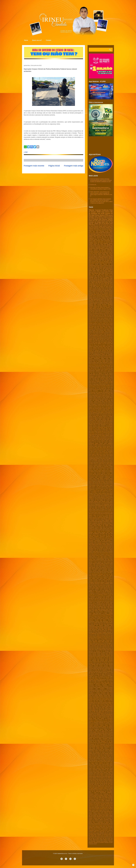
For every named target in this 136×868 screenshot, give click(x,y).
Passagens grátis (93, 689)
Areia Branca (105, 212)
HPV (108, 572)
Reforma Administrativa (94, 359)
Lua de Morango (98, 601)
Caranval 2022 (110, 446)
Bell (97, 430)
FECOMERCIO (96, 534)
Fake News (110, 535)
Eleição (99, 254)
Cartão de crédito (95, 454)
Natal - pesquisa (98, 640)
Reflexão (107, 745)
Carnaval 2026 (105, 447)
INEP (112, 574)
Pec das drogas (96, 692)
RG (112, 733)
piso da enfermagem (104, 261)
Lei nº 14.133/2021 (107, 596)
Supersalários (110, 779)
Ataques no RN (104, 412)
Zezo (102, 818)
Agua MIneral (100, 281)
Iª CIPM (107, 340)
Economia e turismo (104, 515)
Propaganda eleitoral (98, 729)
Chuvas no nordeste (93, 465)
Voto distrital (93, 816)
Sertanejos (91, 774)
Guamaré (98, 210)
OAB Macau (110, 349)
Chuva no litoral (106, 462)
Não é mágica (95, 650)
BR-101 (102, 423)
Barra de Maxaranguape (98, 427)
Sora (112, 778)
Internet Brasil (98, 298)
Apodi (104, 239)
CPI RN (91, 252)
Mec (92, 230)
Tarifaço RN (97, 787)
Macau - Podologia (109, 613)
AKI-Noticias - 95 (97, 391)
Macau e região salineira (99, 256)
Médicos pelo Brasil (109, 639)
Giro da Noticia (109, 565)
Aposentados (110, 407)
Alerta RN (110, 402)
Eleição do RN (102, 522)
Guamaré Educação (103, 569)
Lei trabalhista (99, 597)
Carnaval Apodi (96, 449)
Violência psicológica (93, 814)
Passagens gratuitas (109, 687)
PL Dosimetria (101, 677)
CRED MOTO (107, 439)
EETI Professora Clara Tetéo (97, 514)
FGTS (107, 247)
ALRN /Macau (106, 391)
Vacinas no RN (92, 803)
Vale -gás (107, 805)
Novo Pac (97, 349)
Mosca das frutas (109, 636)
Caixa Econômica (92, 319)
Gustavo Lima (92, 572)
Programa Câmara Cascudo (106, 725)
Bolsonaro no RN (101, 433)
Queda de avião (101, 733)
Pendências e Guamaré (94, 693)
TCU (106, 784)
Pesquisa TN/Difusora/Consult (95, 698)
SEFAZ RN (110, 760)
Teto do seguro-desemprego (98, 791)
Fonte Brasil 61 (94, 554)
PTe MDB (94, 682)
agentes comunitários (104, 820)
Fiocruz (106, 551)
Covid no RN (91, 325)
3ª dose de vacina (100, 386)
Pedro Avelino (110, 301)
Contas (94, 479)
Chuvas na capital (97, 464)
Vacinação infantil (109, 803)
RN (99, 213)
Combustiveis (107, 241)
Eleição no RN (96, 268)
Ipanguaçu (106, 243)
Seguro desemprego (93, 770)
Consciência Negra (93, 477)
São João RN (100, 782)
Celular (90, 321)
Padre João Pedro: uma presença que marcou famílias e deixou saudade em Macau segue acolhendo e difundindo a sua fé (101, 194)
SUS (101, 239)
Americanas (108, 311)
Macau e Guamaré (105, 248)
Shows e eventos (104, 775)
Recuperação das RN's (94, 744)
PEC (109, 670)
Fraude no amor (96, 557)
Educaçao (96, 226)
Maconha (97, 620)
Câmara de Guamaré (97, 292)
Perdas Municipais (98, 694)
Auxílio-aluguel (110, 421)
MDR (111, 272)
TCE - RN (99, 784)
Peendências (105, 692)
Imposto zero (100, 577)
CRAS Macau (96, 286)
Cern (112, 321)
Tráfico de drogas (98, 797)
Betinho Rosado (98, 431)
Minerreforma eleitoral (96, 630)
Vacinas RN (110, 371)
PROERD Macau (109, 678)
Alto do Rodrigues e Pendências (95, 404)
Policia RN (94, 706)
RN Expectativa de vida (106, 736)
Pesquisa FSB (92, 697)
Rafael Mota (98, 357)
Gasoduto (105, 561)
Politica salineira (92, 709)
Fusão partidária (100, 558)
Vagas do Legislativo (100, 805)
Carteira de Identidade (104, 453)
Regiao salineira (96, 748)
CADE (105, 315)
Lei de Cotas (96, 596)
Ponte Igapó (98, 712)
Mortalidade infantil (106, 634)
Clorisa (104, 469)
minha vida (108, 376)
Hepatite (111, 572)
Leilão (99, 342)
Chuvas (98, 265)
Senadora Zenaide (93, 772)
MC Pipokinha (98, 604)
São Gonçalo (99, 780)
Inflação (105, 578)
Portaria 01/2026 (97, 713)
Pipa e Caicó (107, 701)
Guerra (105, 338)
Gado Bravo (110, 559)
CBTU (109, 434)
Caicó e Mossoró (109, 441)
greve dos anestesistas (108, 826)
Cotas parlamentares (103, 487)
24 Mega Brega (97, 310)
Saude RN (103, 244)
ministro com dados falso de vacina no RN (103, 832)
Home (26, 40)
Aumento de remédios (108, 417)
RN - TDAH (103, 735)
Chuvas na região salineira (107, 464)
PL (94, 675)
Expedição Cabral (93, 532)
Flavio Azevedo (103, 553)
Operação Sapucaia (104, 663)
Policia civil (97, 239)
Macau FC (111, 615)
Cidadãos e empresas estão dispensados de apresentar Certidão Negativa (101, 466)
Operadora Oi (92, 651)
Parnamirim (104, 229)
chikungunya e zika (93, 376)
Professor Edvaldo (104, 356)
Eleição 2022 (98, 223)
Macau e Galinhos (97, 619)
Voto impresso (99, 816)
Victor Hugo (104, 811)
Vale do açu (91, 806)
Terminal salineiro (99, 790)
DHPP (94, 496)
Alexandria (91, 403)
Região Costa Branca (107, 359)
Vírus (104, 816)
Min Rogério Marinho (98, 346)
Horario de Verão (92, 573)
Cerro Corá (91, 461)
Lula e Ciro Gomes (106, 601)
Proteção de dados (93, 731)
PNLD (100, 678)
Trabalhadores (110, 793)
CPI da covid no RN (105, 317)
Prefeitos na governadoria (107, 718)
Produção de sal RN (103, 724)
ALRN (103, 213)
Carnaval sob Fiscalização (107, 452)
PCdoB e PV (92, 670)
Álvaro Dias (102, 838)
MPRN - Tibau (107, 608)
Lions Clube (107, 600)
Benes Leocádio (102, 430)
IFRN (100, 219)
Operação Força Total (103, 658)
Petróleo (108, 353)
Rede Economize (105, 357)
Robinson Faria (110, 755)
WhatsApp (99, 817)
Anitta (102, 406)
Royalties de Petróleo (96, 759)
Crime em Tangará (99, 489)
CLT (95, 435)
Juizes (111, 586)
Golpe (97, 566)
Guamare (94, 338)
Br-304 (97, 264)
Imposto (111, 576)
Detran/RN (97, 329)
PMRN (111, 677)
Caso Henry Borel (93, 456)
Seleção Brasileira (102, 770)
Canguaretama (92, 265)
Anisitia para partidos (93, 406)
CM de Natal (103, 285)
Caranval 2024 (92, 447)
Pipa (94, 701)
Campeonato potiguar (94, 443)
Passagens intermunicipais (106, 689)
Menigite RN (97, 627)
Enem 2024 (102, 268)
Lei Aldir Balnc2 (109, 593)
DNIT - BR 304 (101, 496)
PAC (108, 351)
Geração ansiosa (92, 563)
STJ (108, 363)
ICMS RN (98, 233)
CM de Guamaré (93, 219)
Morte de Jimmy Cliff (101, 635)
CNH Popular (102, 435)
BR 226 (96, 423)
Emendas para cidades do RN (105, 526)
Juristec (90, 588)
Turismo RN (96, 307)
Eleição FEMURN (105, 520)
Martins (108, 623)
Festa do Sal (97, 549)
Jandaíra (104, 298)
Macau (92, 210)
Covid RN (110, 265)
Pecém (101, 692)
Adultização (95, 399)
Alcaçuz (106, 281)
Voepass (107, 814)
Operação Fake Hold (93, 658)
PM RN (108, 677)
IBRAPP (90, 340)
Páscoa (106, 732)
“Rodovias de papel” (108, 842)
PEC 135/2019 (95, 671)
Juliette (109, 271)
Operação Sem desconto (100, 351)
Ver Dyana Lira (94, 373)
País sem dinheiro (103, 690)
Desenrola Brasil (93, 254)
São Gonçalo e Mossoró (108, 780)
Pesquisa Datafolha (108, 302)
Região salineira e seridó (107, 748)
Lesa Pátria (91, 600)
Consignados (101, 477)
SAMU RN (105, 760)
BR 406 (99, 423)
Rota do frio (110, 756)
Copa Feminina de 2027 (103, 480)
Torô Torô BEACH (109, 791)
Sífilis (90, 784)
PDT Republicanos (104, 670)
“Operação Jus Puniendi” (99, 842)
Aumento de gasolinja (98, 417)
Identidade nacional (102, 576)
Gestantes (98, 563)
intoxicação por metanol (96, 829)
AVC (112, 392)
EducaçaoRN (105, 516)
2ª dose (108, 384)
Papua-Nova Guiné (109, 683)
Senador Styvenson (96, 367)
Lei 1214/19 (97, 593)
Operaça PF (92, 351)
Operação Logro (96, 661)
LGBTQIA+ (97, 589)
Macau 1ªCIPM (105, 615)
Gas (95, 561)
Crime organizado (105, 290)
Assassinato (96, 251)
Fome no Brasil (96, 295)
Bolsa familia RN (96, 315)
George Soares (102, 336)
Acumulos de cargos (101, 398)
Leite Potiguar (104, 342)
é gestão (101, 840)
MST (112, 611)
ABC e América (107, 390)
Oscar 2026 (99, 669)
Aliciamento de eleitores (98, 403)
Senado (103, 365)
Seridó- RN (110, 772)
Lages (111, 341)
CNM (104, 235)
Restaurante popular (103, 751)
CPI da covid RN (102, 438)
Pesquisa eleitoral (105, 698)
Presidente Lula (92, 721)
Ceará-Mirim (98, 247)
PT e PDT (96, 301)
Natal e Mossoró (106, 640)
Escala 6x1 (104, 530)
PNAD (90, 678)
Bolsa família (107, 251)
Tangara (106, 786)
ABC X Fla (102, 390)
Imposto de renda (98, 243)
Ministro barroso (100, 631)
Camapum (111, 442)
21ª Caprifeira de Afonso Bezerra (101, 382)
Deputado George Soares (107, 501)
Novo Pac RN (107, 644)
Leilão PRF (97, 599)
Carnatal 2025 (102, 319)
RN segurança (92, 357)
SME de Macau (107, 762)
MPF (101, 233)
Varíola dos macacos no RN (104, 372)
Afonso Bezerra (100, 215)
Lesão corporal (97, 600)
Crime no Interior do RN (94, 491)
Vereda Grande (99, 810)
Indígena (94, 578)
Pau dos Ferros (104, 276)
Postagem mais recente (34, 166)
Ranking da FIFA (93, 741)
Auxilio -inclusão (106, 418)
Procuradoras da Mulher (94, 724)
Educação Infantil (95, 330)
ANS (104, 392)
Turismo (91, 307)
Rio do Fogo (103, 755)
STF (105, 218)
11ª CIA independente (104, 380)
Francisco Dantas (95, 555)
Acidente (97, 311)
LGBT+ (93, 589)
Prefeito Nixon (96, 718)
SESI (94, 762)
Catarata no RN (101, 457)
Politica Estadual (109, 706)
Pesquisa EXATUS (93, 303)
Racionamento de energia (94, 740)
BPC (90, 423)
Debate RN (105, 326)
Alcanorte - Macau (93, 402)
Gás (96, 572)
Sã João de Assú (93, 780)
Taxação (102, 787)
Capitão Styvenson (98, 446)
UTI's (97, 799)
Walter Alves (95, 375)
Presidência (110, 721)
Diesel (101, 329)
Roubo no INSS (100, 758)
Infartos (101, 578)
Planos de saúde (96, 704)
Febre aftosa (92, 269)
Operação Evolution (100, 656)
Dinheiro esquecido (102, 507)
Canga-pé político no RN (103, 445)
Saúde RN (110, 234)
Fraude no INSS (103, 334)
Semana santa (98, 365)
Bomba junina (92, 434)
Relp (104, 749)
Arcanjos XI (101, 408)
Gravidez (93, 568)
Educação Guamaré (97, 518)
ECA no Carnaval (104, 512)
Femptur (104, 543)
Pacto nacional (107, 352)
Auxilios (90, 421)
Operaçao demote (109, 651)
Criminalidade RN (95, 492)
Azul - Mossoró (98, 422)
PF (100, 229)
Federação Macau (93, 542)
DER (90, 326)
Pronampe (91, 729)
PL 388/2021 (108, 675)
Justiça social (107, 341)
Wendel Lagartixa (93, 250)
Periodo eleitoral (106, 694)
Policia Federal (100, 705)
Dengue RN (110, 326)
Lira (92, 601)
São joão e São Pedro (108, 783)
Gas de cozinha (100, 561)
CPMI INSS (101, 439)
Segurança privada (109, 768)
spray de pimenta (105, 836)
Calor (97, 319)
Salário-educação (106, 764)
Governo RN (100, 237)
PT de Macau (109, 238)
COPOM (94, 437)
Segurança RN (92, 235)
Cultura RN (104, 325)
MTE (90, 612)
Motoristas (91, 638)
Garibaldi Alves (95, 336)
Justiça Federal (95, 588)
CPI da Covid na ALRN (94, 438)
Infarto (98, 578)
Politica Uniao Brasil (100, 708)
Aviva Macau (91, 422)
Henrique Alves (92, 248)
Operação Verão (95, 665)
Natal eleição (110, 348)
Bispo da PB (104, 431)
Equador (96, 530)
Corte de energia (109, 324)
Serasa (101, 367)
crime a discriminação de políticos (101, 822)
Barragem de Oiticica (108, 427)
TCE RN (103, 784)
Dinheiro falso (110, 507)
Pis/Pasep (91, 239)
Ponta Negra (110, 710)
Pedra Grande (94, 353)
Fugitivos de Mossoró (108, 557)
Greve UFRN (92, 255)
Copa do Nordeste (109, 481)
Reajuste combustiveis (98, 743)
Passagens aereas (93, 687)
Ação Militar (104, 422)
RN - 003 (98, 735)
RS (104, 303)
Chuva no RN (104, 288)
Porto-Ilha (103, 714)
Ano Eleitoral (106, 406)
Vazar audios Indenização (94, 807)
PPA (104, 678)
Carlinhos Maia (99, 447)
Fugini (102, 557)
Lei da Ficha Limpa (93, 342)
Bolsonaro (105, 219)
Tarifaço (104, 280)
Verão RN (105, 810)
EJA (104, 514)
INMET (98, 271)
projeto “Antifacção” (98, 834)
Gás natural (104, 572)
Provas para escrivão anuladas (106, 731)
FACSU (111, 532)
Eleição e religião (109, 522)
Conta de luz (105, 289)
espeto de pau (110, 825)
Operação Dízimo (92, 656)
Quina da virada (108, 733)
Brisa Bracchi (103, 264)
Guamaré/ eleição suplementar (100, 570)
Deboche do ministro (105, 497)
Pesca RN (91, 696)
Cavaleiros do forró (109, 457)
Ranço (99, 741)
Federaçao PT (109, 541)
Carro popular (96, 453)
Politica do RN (95, 218)
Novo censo (97, 646)
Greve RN (98, 225)
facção (90, 826)
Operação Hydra (96, 659)
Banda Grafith (92, 241)
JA (104, 584)
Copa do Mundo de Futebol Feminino (97, 481)
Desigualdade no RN (99, 504)
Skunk (109, 778)
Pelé (98, 353)
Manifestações (92, 621)
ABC (98, 390)
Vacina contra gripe (105, 802)
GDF (106, 559)
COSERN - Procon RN (100, 437)
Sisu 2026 (105, 776)
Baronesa (91, 427)
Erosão (100, 530)
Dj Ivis (106, 510)
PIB (106, 674)
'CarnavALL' (102, 379)
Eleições (105, 523)
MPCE (111, 607)
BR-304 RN (99, 314)
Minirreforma (110, 630)
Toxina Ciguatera (105, 369)
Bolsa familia (110, 431)
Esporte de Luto (109, 530)
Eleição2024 (100, 523)
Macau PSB (103, 616)
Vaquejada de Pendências (99, 806)
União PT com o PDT (106, 799)
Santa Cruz (104, 766)
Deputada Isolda (97, 501)
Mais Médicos (103, 620)
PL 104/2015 (102, 675)
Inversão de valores (108, 581)
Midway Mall (98, 628)
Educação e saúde (99, 519)
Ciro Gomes (100, 322)
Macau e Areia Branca (103, 617)
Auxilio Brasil (110, 239)
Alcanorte (91, 251)
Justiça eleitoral (101, 341)
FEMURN (91, 229)
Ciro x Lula (106, 468)
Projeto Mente (92, 728)
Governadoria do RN (95, 337)
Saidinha (96, 763)
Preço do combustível (93, 722)
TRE (107, 230)
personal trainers (92, 833)
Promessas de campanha (107, 728)
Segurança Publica (100, 768)
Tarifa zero (110, 786)
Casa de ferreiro (109, 454)
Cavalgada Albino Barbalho (94, 458)
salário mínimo (97, 377)
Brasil (103, 222)
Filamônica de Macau (108, 550)
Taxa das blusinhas (106, 368)
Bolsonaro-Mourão (109, 433)
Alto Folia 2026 (102, 311)
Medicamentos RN (93, 625)
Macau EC (91, 345)
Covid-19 (105, 217)
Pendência (111, 692)
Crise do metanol (98, 325)
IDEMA (90, 298)
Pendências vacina (105, 693)
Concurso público (95, 476)
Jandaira (111, 243)
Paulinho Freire (102, 301)
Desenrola (111, 328)
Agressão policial (103, 400)
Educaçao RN (97, 228)
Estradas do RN (100, 531)
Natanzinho (95, 642)
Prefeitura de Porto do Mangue (106, 720)
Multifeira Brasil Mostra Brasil (100, 348)
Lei (90, 299)
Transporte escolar (98, 794)
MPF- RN (95, 608)
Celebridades (95, 460)
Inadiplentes (106, 577)
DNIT (97, 496)
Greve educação (109, 337)
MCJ (92, 256)
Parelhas (100, 686)
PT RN (102, 352)
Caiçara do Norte (104, 286)
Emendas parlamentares (102, 294)
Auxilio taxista (110, 419)
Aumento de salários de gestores (96, 418)
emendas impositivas (102, 825)
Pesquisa (111, 276)
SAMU (98, 363)
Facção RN (105, 535)
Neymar (97, 643)
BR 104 (92, 423)
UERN (97, 235)
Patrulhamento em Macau (94, 690)
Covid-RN (99, 290)
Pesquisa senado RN (97, 700)
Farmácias (111, 539)
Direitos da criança (109, 508)
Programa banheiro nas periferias (105, 727)
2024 (93, 382)
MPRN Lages (92, 611)
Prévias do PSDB (100, 732)
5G (96, 281)
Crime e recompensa (96, 488)
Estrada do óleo (92, 531)
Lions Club (102, 600)
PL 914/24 (95, 677)
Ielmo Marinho (104, 271)
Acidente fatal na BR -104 (107, 395)
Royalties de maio (104, 759)
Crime (111, 223)
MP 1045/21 (103, 605)
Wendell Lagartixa (93, 817)
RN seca (111, 737)
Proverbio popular (93, 732)
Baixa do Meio (97, 425)
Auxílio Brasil (104, 284)
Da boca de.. (110, 496)
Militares (106, 628)
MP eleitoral (108, 344)
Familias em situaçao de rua (102, 539)
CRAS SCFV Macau (96, 318)
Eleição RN (110, 229)
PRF (26, 152)
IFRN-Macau (101, 574)
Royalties (94, 363)
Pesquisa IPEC (102, 353)
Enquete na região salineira (100, 528)
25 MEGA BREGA (102, 384)
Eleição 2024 (105, 254)
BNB (95, 314)
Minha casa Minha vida (108, 346)
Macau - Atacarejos (95, 612)
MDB (92, 299)
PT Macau (102, 238)
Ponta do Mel (92, 712)
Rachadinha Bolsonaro (108, 739)
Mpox (90, 275)
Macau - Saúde (92, 615)
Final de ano (101, 551)
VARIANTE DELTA (99, 371)
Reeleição (111, 357)
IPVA (94, 298)
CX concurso (98, 441)
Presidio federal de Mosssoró (102, 721)
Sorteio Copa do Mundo (94, 779)
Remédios (104, 305)
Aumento (98, 263)
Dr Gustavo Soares (106, 329)
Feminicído (99, 543)
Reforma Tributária (108, 258)
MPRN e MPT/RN (99, 611)
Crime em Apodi (105, 488)
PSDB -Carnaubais (93, 681)
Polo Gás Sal (99, 709)
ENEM (111, 221)
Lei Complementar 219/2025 (101, 594)
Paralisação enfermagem (95, 685)
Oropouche (95, 667)
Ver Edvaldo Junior (104, 807)
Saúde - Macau (96, 767)
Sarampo (105, 306)
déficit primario (95, 825)
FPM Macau (97, 229)
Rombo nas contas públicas (95, 756)
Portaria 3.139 (103, 713)
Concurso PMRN (100, 474)
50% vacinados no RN (108, 386)
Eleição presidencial (93, 523)
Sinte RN (101, 776)
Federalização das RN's (100, 541)
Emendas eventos (93, 526)
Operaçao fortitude (93, 652)
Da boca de (106, 292)
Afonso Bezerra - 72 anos (107, 399)
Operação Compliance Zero (107, 655)
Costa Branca (105, 252)
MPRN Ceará (94, 609)
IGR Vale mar (107, 574)
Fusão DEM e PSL (93, 558)
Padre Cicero (110, 682)
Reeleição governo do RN (97, 745)
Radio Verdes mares (108, 740)
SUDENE (91, 306)
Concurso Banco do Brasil (100, 472)
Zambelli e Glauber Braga (94, 818)
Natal (93, 215)
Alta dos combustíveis (108, 403)
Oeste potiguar (110, 650)
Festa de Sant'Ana (105, 546)
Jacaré (92, 585)
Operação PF (100, 662)
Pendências (105, 210)
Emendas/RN (92, 527)
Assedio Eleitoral (104, 411)
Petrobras (103, 228)
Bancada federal (97, 426)
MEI (97, 605)
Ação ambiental (110, 422)
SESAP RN (101, 230)
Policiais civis (104, 355)
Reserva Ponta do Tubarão (95, 361)
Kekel (105, 588)
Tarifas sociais (92, 787)
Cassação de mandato (93, 457)
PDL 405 (97, 670)
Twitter (97, 798)
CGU (93, 435)
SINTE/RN (105, 363)
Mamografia (110, 620)
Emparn (103, 247)
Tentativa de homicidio (108, 789)
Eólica (108, 532)
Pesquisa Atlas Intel (108, 696)
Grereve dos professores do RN (103, 568)
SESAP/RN (110, 305)
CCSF (111, 434)
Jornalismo (108, 585)
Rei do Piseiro (99, 749)
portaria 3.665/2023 (100, 833)
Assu (94, 231)
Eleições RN (110, 523)
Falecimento (102, 536)
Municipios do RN (101, 638)
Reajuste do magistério (108, 743)
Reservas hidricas (109, 749)
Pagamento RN (92, 683)
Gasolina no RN (100, 269)
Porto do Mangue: (96, 714)
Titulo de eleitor (106, 260)
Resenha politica (109, 360)
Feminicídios (106, 333)
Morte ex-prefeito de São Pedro (99, 636)
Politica (98, 234)
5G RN (110, 310)
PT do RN (110, 681)
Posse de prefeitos (93, 716)
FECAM (90, 534)
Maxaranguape (110, 624)
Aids (112, 400)
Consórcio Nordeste (97, 289)
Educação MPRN (105, 518)
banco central (95, 821)
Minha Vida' (104, 630)
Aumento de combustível (103, 282)
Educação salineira (108, 519)
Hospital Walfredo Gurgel (107, 297)
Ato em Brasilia (96, 414)
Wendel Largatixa (109, 816)
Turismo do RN (92, 798)
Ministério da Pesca (93, 632)
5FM (90, 387)
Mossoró (110, 215)
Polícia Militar (105, 710)
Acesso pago (91, 395)
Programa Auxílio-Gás (94, 725)
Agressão (97, 400)
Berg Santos (91, 431)
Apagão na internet (93, 407)
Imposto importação (93, 577)
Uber (100, 799)
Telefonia (96, 789)
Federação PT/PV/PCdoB (102, 542)
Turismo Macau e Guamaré (107, 797)
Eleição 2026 (110, 330)
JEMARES (107, 584)
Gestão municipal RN (105, 563)
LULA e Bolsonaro (104, 589)
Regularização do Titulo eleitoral (95, 360)
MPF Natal (91, 273)
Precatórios (101, 303)
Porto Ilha (108, 713)
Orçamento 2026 (101, 667)
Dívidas (99, 512)
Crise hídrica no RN (104, 492)
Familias (94, 539)
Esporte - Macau (104, 332)
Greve (94, 233)
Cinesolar (102, 468)
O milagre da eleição (102, 650)
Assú (103, 218)
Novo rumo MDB (95, 648)
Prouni (111, 277)
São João (100, 280)
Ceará (102, 241)
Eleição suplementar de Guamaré (102, 242)
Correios (106, 265)
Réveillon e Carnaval (98, 760)
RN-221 (90, 739)
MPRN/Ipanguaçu (107, 611)
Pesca (111, 694)
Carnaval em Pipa (97, 452)
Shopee (98, 774)
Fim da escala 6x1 (95, 334)
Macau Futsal (97, 616)
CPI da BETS (110, 437)
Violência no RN (102, 373)
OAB (108, 299)
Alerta (107, 402)
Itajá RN (103, 340)
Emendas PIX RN (100, 524)
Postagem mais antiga (74, 166)
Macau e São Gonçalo (108, 345)
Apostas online (92, 408)
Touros (108, 280)
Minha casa (103, 299)
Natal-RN (110, 219)
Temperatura (101, 789)
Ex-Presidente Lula (109, 531)
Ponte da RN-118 (106, 712)
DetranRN (102, 231)
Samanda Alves (95, 364)
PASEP (109, 669)
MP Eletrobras (100, 607)
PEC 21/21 (101, 671)
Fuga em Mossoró (104, 295)
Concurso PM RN (92, 474)
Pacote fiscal (103, 682)
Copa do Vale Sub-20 (93, 483)
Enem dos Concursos (108, 527)
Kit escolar (109, 588)
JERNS (111, 584)
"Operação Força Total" (106, 309)
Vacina (106, 371)
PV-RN (99, 682)
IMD (93, 340)
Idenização (94, 576)
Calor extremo (105, 442)
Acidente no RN (109, 396)
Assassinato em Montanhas (95, 411)
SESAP (101, 363)
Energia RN (91, 528)
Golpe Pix (101, 566)
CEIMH (90, 435)
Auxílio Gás (95, 421)
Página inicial (54, 166)
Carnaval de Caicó (109, 319)
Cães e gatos (96, 495)
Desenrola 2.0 (92, 329)
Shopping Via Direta (104, 774)
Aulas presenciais (104, 414)
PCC (112, 669)
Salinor (94, 764)
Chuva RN (101, 462)
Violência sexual (101, 814)
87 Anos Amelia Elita (102, 388)
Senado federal (92, 771)
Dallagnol (91, 497)
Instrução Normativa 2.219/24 (95, 580)
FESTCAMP (102, 534)
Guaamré (96, 569)
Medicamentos (97, 299)
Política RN (97, 277)
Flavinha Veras (96, 553)
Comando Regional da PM (103, 470)
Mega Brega (101, 273)
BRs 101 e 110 (107, 423)
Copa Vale (110, 480)
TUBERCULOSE (101, 786)
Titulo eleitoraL (98, 369)
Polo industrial (106, 709)
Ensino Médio (110, 528)
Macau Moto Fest (98, 345)
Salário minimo (98, 764)
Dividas (94, 510)
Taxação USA (106, 787)
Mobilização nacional (96, 634)
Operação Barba (104, 654)
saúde (99, 221)
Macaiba (96, 273)
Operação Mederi (104, 661)
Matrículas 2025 (97, 624)
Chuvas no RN (105, 221)
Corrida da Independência (104, 484)
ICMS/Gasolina (95, 574)
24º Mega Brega (95, 384)
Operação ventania (98, 666)
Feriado (107, 543)
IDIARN (104, 255)
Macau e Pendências (105, 619)
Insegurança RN (98, 340)
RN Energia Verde (92, 735)
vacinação (99, 309)
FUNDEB (91, 243)
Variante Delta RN (109, 806)
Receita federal (109, 303)
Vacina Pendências (97, 802)
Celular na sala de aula (95, 288)
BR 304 (101, 251)
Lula (102, 225)
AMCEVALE (110, 250)
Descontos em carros (101, 503)
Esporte (111, 254)
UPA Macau (91, 799)
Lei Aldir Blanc (92, 594)
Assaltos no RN (109, 410)
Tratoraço (105, 795)
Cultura (108, 493)
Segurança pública (100, 259)
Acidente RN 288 (98, 395)
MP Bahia (95, 607)
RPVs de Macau (97, 739)
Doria (100, 511)
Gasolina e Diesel (93, 562)
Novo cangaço (105, 275)
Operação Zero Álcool (104, 665)
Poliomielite (110, 355)
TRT (96, 786)
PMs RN (98, 352)
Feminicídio (101, 333)
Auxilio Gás (98, 284)
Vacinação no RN (92, 805)
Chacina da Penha (105, 461)
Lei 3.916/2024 (103, 593)
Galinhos (100, 217)
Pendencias (106, 225)
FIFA (106, 534)
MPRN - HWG (100, 608)
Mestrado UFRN (103, 627)
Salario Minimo (92, 259)
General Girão (110, 562)
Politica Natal (92, 708)
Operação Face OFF (109, 656)
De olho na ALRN (97, 497)
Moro (101, 634)
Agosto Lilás (92, 400)
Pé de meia (99, 279)
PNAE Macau (95, 678)
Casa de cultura (102, 454)
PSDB (104, 233)
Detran (101, 267)
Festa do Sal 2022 (104, 549)
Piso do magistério (100, 258)
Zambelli (111, 817)
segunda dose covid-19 (96, 836)
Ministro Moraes (92, 631)
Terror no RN (106, 790)
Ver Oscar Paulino (95, 809)
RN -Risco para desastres (94, 736)
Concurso (102, 265)
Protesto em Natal (108, 729)
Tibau (112, 368)
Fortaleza (107, 554)
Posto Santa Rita (100, 716)
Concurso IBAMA (109, 472)
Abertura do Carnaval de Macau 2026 (105, 394)
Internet (104, 580)
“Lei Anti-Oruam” (92, 841)
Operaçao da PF (100, 651)
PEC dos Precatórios (98, 673)
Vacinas (111, 802)
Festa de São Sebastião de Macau (100, 547)
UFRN (90, 231)
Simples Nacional (92, 776)
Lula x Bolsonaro (97, 603)
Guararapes (110, 570)
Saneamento (101, 364)
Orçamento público (93, 669)
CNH (112, 251)
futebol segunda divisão (97, 826)
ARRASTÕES (108, 392)
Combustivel (95, 252)
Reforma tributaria (100, 747)
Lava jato (111, 589)
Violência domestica (108, 813)
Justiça (108, 255)
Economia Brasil (93, 294)
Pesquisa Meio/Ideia (99, 697)
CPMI (97, 439)
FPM (106, 215)
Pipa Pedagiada (100, 701)
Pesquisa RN (92, 258)
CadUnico (103, 441)
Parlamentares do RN (108, 686)
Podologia (91, 277)
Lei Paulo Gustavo (101, 272)
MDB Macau (93, 605)
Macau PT (108, 616)
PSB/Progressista (103, 679)
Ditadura (91, 510)
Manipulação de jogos (108, 621)
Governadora (106, 566)
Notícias (91, 244)
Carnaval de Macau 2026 (103, 450)
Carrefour (91, 453)
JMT (90, 585)
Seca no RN (106, 364)
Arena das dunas (107, 408)
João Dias (108, 586)
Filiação (90, 551)
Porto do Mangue (105, 277)
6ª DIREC (93, 387)
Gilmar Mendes (102, 565)
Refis (104, 745)
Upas (112, 799)
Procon (111, 722)
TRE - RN (99, 368)
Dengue (99, 222)
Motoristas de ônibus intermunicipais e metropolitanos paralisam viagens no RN (100, 188)
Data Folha (99, 326)
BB (109, 284)
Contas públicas (100, 479)
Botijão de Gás (96, 285)
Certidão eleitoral (97, 461)
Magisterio (91, 346)
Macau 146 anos (99, 615)
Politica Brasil (92, 356)
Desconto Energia (92, 503)
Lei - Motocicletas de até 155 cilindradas (102, 592)
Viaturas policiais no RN (96, 811)
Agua (109, 400)
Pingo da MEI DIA (105, 700)
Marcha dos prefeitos (93, 623)
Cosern (100, 252)
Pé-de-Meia (110, 356)
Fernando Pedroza (106, 545)
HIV (100, 297)
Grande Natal (96, 297)
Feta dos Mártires (98, 550)
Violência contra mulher (98, 813)
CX (112, 264)
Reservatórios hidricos (94, 751)
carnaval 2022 (95, 261)
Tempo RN (110, 306)
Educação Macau (103, 330)
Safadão (111, 363)
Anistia (99, 406)
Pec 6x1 (91, 692)
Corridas (98, 485)
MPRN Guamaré (109, 609)
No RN (105, 643)
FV (92, 333)
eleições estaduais (101, 376)
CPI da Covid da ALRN (96, 317)
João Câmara (110, 298)
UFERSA (111, 230)
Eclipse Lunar (96, 515)
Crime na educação (108, 489)
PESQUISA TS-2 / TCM (108, 673)
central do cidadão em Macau (107, 375)
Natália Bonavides (105, 642)
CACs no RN (104, 434)
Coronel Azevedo (109, 483)
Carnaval (98, 241)
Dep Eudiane (100, 500)
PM (105, 677)
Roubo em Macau (93, 758)
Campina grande (103, 443)
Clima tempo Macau (97, 469)
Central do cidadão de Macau (104, 321)
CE (109, 264)
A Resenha (95, 390)
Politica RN (92, 221)
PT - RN (106, 681)
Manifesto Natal (99, 621)
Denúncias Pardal (93, 328)
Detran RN (91, 228)
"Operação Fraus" (96, 379)
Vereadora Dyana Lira (104, 809)
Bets (102, 314)
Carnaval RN (102, 449)
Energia (107, 231)
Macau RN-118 (94, 617)
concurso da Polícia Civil (104, 821)
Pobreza (107, 704)
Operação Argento (96, 654)
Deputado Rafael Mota (94, 267)
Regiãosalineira (92, 749)
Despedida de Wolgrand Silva (104, 505)
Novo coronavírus (103, 646)
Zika (99, 375)
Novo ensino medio (101, 647)
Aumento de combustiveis (104, 313)
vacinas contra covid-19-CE (102, 837)
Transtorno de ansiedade (98, 795)
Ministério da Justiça (108, 631)
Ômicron (101, 235)
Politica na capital (109, 708)
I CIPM (108, 573)
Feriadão (93, 545)
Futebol (90, 336)
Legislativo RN (108, 590)
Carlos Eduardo (109, 235)
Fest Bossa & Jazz (97, 546)
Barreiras (111, 429)
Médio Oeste (92, 640)
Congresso (95, 324)
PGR (95, 352)
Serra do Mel (108, 259)
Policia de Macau (101, 706)
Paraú (96, 686)
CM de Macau (105, 223)
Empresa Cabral (99, 527)
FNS (109, 534)
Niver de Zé (101, 643)
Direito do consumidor (99, 508)
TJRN (100, 260)
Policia (95, 244)
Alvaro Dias (105, 404)
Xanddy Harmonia (105, 817)
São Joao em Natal (93, 782)
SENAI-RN (91, 762)
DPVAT (106, 496)
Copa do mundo (102, 483)
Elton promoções (92, 524)
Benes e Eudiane (109, 430)
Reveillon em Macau (96, 755)
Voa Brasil (93, 281)
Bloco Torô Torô (107, 314)
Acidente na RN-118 (102, 396)
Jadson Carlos (97, 585)
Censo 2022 (101, 460)
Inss (100, 218)
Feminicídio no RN (93, 543)
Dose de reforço (105, 511)
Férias (94, 559)
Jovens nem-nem (101, 586)
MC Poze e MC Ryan (105, 604)
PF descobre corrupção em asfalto (97, 674)
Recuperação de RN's (105, 744)
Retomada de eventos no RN (102, 752)
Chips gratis (96, 462)
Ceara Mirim (103, 458)
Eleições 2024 (92, 332)
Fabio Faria (99, 535)
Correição (97, 484)
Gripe (93, 569)
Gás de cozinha (109, 237)
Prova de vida (92, 279)
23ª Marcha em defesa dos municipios (100, 383)
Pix (110, 222)
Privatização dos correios (104, 722)
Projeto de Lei (98, 728)
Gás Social (99, 572)
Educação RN (93, 222)
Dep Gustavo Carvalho (103, 328)
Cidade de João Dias (103, 465)
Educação (91, 217)
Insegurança (110, 578)
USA (95, 799)
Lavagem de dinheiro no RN (95, 590)
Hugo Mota (104, 573)
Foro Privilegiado (101, 554)
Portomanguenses (109, 714)
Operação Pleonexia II (108, 662)
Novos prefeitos (102, 648)
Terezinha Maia (92, 790)
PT (94, 230)
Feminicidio (110, 542)
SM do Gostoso (101, 762)
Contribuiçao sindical (108, 479)
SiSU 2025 (110, 775)
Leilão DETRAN (106, 597)
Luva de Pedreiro (105, 603)
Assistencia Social (96, 412)
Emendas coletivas (109, 524)
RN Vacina (95, 737)
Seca (108, 767)
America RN (110, 404)
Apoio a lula (104, 407)
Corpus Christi (92, 484)
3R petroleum (102, 250)
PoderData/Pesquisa (97, 355)
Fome (90, 554)
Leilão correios (102, 599)
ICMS (107, 222)
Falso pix (97, 538)
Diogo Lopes (92, 508)
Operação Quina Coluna (94, 663)
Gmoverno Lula (92, 566)
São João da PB (107, 782)
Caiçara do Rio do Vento (95, 442)
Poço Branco (97, 356)
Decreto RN (101, 499)
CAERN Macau (109, 228)
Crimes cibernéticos (104, 491)
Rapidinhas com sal (105, 741)
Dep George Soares (98, 293)
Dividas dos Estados (100, 510)
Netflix (94, 643)
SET (97, 762)
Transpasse (91, 794)
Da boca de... (94, 185)
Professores (110, 724)
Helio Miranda (99, 255)
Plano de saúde (97, 702)
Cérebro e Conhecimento (104, 495)
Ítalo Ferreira (108, 838)
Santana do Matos (98, 306)
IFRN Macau (92, 225)
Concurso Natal (92, 473)
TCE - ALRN (94, 784)
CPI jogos (94, 439)
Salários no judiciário (97, 766)
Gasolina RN (110, 561)
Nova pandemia (101, 644)
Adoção (108, 398)
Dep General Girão (108, 500)
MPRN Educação (101, 609)
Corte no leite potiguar (104, 485)
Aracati (97, 408)
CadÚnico (111, 318)
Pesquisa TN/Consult (108, 697)
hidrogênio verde (92, 828)
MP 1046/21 (108, 605)
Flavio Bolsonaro (109, 553)
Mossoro (91, 348)
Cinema (98, 468)
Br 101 (102, 315)
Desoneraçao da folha (93, 505)
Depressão (91, 501)
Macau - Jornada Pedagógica (106, 612)
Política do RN (104, 234)
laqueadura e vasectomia (100, 830)
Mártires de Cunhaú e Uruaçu (97, 639)
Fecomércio (91, 541)
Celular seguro (95, 321)
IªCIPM (102, 584)
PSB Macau (96, 679)
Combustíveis (106, 322)
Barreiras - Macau (93, 430)
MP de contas (107, 607)
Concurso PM (110, 473)
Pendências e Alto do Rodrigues (96, 302)
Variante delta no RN (93, 372)
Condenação (102, 476)
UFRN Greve (102, 798)
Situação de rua (104, 778)
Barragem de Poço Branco (95, 429)
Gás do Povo (110, 338)
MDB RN (95, 344)
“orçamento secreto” (93, 844)
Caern (96, 217)
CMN (98, 435)
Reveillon (107, 753)
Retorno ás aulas (101, 753)
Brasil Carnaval (98, 434)
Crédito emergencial (102, 493)
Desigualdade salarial (108, 504)
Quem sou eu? (37, 40)
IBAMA (90, 271)
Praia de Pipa (106, 716)
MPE (112, 344)
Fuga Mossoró (110, 334)
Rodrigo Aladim (105, 361)
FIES (112, 242)
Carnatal (111, 286)
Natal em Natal (96, 275)
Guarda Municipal (100, 338)
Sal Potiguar (106, 763)
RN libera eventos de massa (103, 737)
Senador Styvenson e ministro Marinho (104, 771)
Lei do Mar (101, 596)
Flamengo (91, 553)
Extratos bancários (101, 532)
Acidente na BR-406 (93, 396)
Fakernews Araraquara (94, 536)
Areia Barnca (95, 313)
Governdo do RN (102, 337)
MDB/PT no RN (101, 344)
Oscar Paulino (104, 669)
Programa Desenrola (93, 727)
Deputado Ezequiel (108, 293)
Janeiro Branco (103, 585)
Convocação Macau (93, 480)
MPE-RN (91, 608)
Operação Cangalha (97, 655)
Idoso (108, 576)
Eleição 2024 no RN (96, 520)
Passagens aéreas (100, 687)
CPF (106, 437)
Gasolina (111, 247)
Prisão (97, 230)
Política (111, 248)
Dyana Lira (106, 267)
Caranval (104, 446)
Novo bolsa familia (104, 349)
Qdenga (96, 733)
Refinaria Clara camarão (95, 305)
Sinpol (97, 776)
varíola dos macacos (105, 377)
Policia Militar (107, 705)
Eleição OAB (97, 522)
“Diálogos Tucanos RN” (108, 840)
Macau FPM (91, 616)
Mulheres (95, 638)
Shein (95, 774)
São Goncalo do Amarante (100, 246)
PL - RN (97, 675)
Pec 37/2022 (110, 690)
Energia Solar (98, 332)
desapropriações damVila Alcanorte (101, 824)
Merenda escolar (109, 273)
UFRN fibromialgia (109, 798)
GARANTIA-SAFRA (100, 559)
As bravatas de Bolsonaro (96, 410)
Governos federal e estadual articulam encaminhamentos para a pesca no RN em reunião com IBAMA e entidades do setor (101, 180)
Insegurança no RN (94, 238)
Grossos (91, 338)
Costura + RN (95, 487)
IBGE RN (98, 248)
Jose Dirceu (95, 586)
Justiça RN (95, 341)
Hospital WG (99, 573)
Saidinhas (101, 763)
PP (102, 678)
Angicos (94, 263)
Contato (49, 40)
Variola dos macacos (105, 307)
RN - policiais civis (109, 735)
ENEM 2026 (107, 514)
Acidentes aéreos (92, 398)
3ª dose (94, 386)
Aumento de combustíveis (101, 415)
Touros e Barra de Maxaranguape (97, 793)
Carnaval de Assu (109, 449)
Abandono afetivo (92, 394)
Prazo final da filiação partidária (99, 717)
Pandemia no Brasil (100, 683)
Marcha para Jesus (102, 623)
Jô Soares (101, 588)
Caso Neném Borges (102, 456)
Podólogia (94, 705)
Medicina (101, 625)
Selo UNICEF (110, 770)
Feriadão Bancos (99, 545)
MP (99, 605)
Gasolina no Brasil (102, 562)
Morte (107, 256)
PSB (98, 276)
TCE (105, 230)
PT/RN (90, 682)
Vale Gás (111, 805)
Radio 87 (102, 740)
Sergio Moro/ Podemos (102, 772)
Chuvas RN (110, 226)
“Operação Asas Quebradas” (102, 841)
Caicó (97, 231)
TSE (96, 221)
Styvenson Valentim (103, 779)
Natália (99, 642)
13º (110, 261)
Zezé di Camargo (107, 818)
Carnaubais (110, 218)
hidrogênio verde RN (100, 828)
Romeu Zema (104, 756)
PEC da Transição (107, 671)
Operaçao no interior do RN (103, 652)
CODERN (107, 435)
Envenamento (92, 530)
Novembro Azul (92, 349)
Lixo (94, 601)
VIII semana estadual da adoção (97, 801)
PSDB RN (108, 233)
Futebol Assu (106, 558)
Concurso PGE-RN (101, 473)
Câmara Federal (109, 325)
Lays (103, 590)
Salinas (90, 364)
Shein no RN (106, 367)
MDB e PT (108, 272)
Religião (104, 360)
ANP (94, 311)
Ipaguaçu (103, 582)
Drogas (96, 512)
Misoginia (100, 632)
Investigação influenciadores (95, 582)
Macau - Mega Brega (93, 613)
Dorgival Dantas (95, 511)
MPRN (99, 212)
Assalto (104, 410)
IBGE (90, 230)
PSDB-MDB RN (100, 681)
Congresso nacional (109, 476)
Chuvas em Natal (93, 322)
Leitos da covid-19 (109, 599)
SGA (98, 244)
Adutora (100, 399)
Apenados (99, 407)
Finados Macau (95, 551)
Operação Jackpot (104, 659)
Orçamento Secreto (109, 667)
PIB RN (109, 674)
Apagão (111, 406)
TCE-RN (95, 368)
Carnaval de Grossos (93, 450)
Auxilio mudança (102, 419)
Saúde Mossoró (103, 767)
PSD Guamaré (110, 679)
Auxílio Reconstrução (102, 421)
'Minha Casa (108, 379)
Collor (108, 469)
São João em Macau (99, 783)
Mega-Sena (107, 625)
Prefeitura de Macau (93, 720)
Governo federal (109, 269)
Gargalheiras (91, 561)
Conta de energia (101, 324)
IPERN (90, 576)
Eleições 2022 (92, 237)
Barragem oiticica (105, 429)
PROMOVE (91, 679)
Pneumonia (102, 704)
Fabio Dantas (96, 333)
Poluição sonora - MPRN (97, 710)
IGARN (94, 271)
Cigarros (94, 468)
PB (110, 299)
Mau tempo (104, 624)
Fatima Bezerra (109, 268)
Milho (102, 628)
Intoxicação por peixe (98, 581)
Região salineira (103, 226)
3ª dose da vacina (104, 310)
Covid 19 (111, 252)
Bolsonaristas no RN (93, 433)
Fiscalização (110, 551)
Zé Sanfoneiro (96, 820)
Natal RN (111, 256)
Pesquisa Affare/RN (98, 696)
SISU (96, 280)
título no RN (94, 837)
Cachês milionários (104, 318)
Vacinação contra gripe (100, 803)
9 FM (108, 388)
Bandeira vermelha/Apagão (107, 426)
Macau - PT (101, 613)
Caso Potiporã (110, 456)
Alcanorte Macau (101, 402)
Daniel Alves (94, 326)
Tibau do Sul (92, 369)
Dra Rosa (92, 512)
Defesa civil (94, 500)
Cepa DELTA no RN (108, 460)
